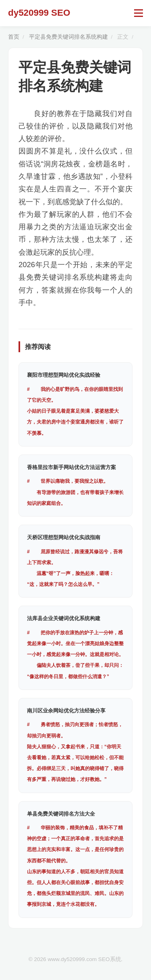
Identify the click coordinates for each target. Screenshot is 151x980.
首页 (14, 37)
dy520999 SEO (39, 13)
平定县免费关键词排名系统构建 (68, 37)
